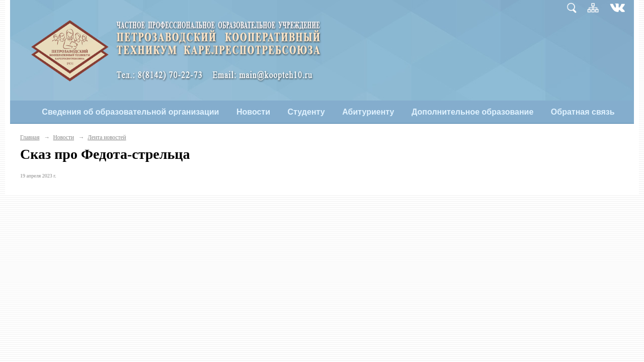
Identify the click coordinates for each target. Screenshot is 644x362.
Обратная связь (583, 112)
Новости (253, 112)
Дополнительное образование (472, 112)
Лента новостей (107, 137)
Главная (30, 137)
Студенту (306, 112)
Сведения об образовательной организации (130, 112)
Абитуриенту (368, 112)
